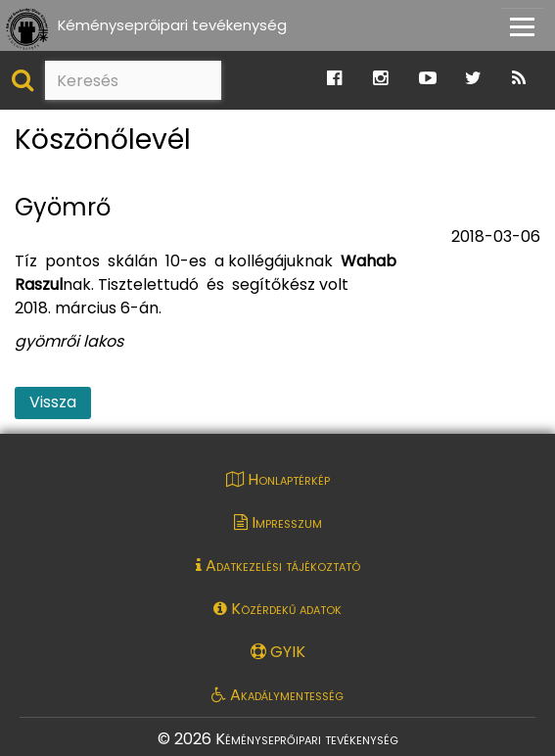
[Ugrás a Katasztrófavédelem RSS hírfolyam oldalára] (519, 79)
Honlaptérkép (278, 479)
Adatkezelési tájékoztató (278, 566)
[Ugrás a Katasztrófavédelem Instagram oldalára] (380, 79)
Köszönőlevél (103, 141)
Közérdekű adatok (277, 609)
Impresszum (278, 522)
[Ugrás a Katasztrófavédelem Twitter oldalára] (473, 79)
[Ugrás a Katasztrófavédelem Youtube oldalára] (428, 79)
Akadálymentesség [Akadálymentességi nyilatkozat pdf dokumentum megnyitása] (277, 695)
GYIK (278, 652)
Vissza (53, 402)
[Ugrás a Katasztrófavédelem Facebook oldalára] (334, 79)
